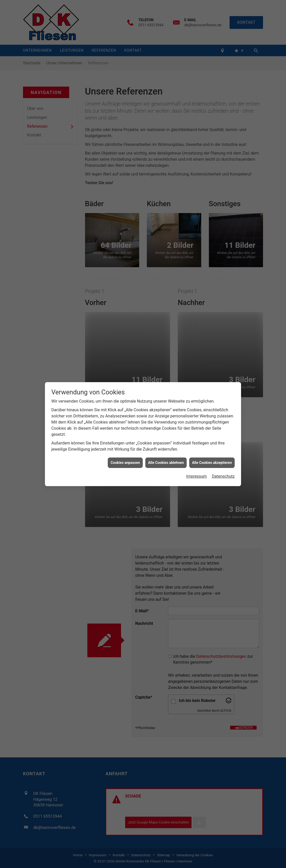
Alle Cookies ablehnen (166, 429)
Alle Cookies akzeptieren (212, 429)
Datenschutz (223, 443)
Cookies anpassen (125, 429)
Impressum (196, 443)
